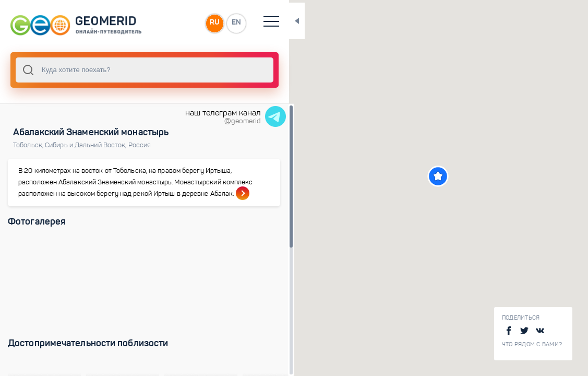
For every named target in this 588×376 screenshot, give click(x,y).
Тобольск (29, 145)
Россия (140, 145)
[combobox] (141, 70)
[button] (435, 176)
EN (229, 23)
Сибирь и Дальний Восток (87, 145)
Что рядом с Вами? (532, 344)
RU (207, 23)
